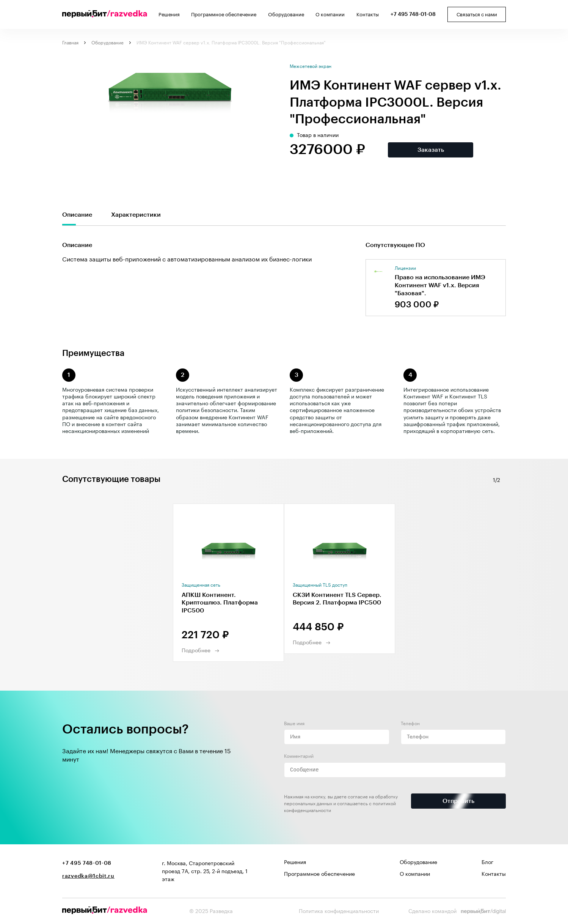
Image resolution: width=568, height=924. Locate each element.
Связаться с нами (477, 15)
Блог (487, 863)
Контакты (368, 15)
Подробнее (196, 651)
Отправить (458, 801)
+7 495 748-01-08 (413, 14)
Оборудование (286, 15)
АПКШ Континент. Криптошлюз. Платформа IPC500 (220, 603)
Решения (169, 15)
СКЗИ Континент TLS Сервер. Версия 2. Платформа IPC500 (337, 599)
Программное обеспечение (224, 15)
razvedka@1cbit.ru (88, 876)
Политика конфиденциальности (339, 911)
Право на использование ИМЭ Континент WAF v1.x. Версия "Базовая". (440, 285)
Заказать (431, 150)
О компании (330, 15)
